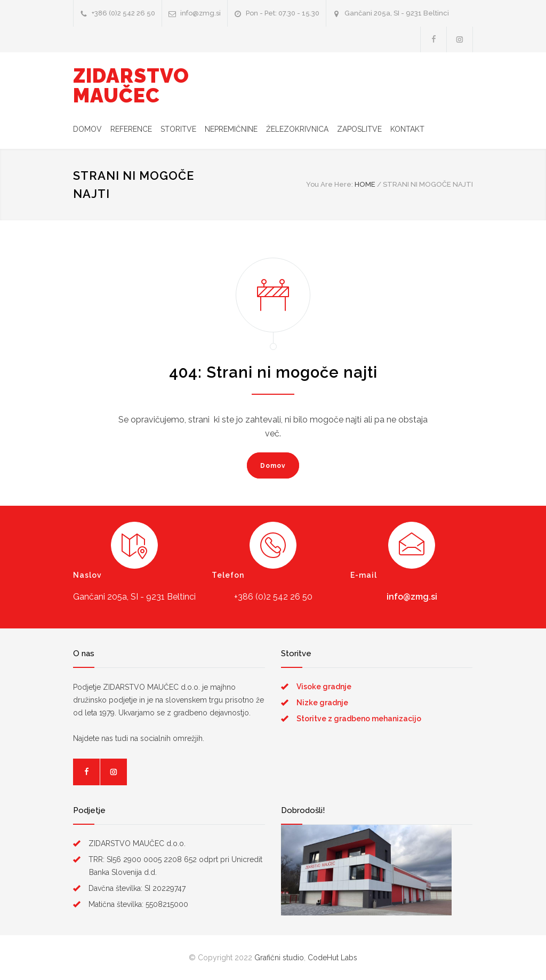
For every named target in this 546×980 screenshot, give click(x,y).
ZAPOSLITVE (359, 129)
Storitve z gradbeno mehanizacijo (359, 719)
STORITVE (178, 129)
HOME (365, 184)
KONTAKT (407, 129)
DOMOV (87, 129)
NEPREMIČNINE (231, 129)
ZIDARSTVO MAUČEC (131, 86)
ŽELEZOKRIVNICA (297, 129)
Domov (273, 466)
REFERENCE (131, 129)
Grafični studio (279, 958)
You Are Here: (330, 184)
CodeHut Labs (332, 958)
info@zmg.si (412, 597)
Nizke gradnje (322, 703)
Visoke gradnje (324, 687)
